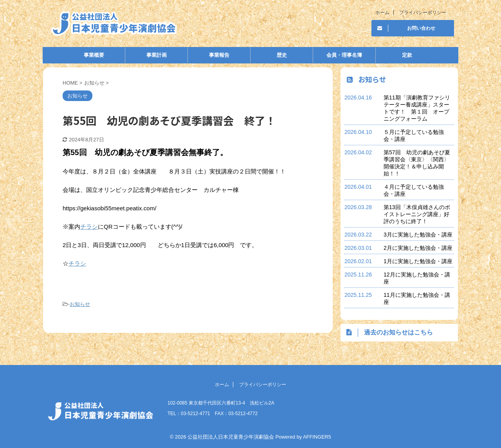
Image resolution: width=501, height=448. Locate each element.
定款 (407, 55)
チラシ (89, 227)
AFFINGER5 (317, 437)
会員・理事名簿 (344, 55)
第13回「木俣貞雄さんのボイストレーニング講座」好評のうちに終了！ (417, 214)
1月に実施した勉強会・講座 (418, 261)
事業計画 (157, 55)
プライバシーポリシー (423, 13)
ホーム (382, 13)
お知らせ (80, 304)
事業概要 (94, 55)
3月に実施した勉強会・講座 (418, 235)
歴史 (282, 55)
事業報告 (219, 55)
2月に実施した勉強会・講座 (418, 248)
